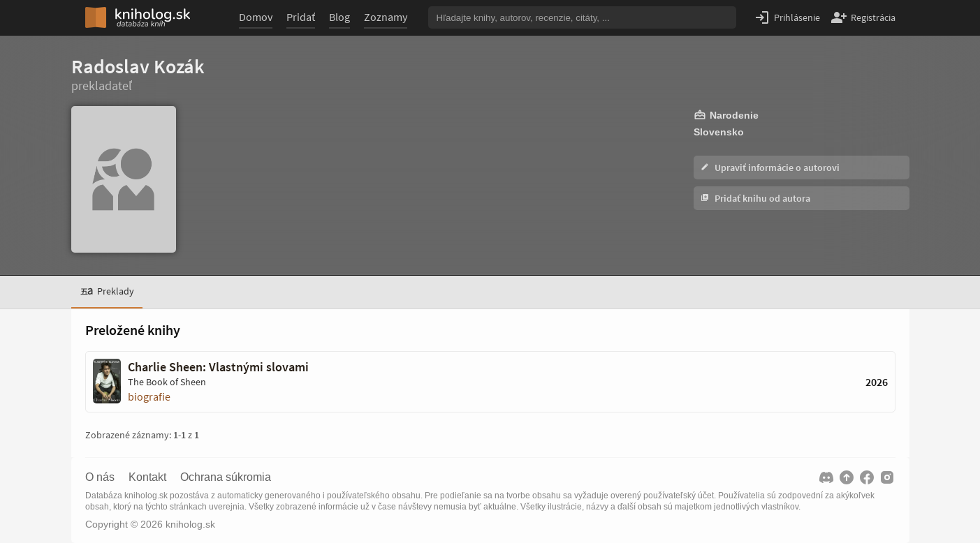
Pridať (301, 17)
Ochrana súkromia (226, 477)
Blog (339, 17)
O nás (100, 477)
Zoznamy (386, 17)
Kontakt (147, 477)
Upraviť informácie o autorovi (770, 168)
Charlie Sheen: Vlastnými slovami (218, 367)
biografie (149, 396)
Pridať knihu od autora (755, 198)
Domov (256, 17)
